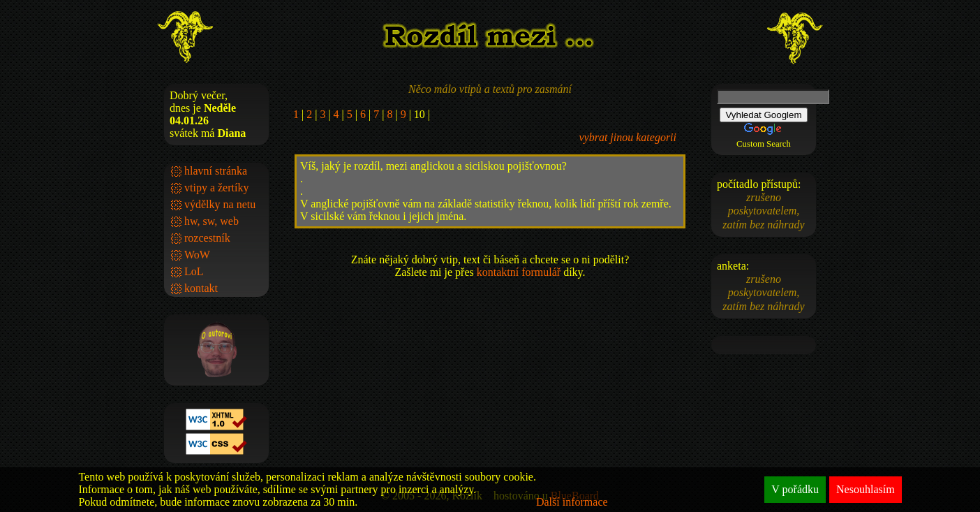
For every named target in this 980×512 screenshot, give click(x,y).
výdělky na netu (220, 204)
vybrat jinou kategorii (628, 137)
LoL (194, 271)
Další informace (572, 502)
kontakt (201, 288)
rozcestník (207, 238)
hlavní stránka (216, 171)
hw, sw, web (211, 221)
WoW (197, 255)
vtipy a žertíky (216, 188)
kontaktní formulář (519, 272)
